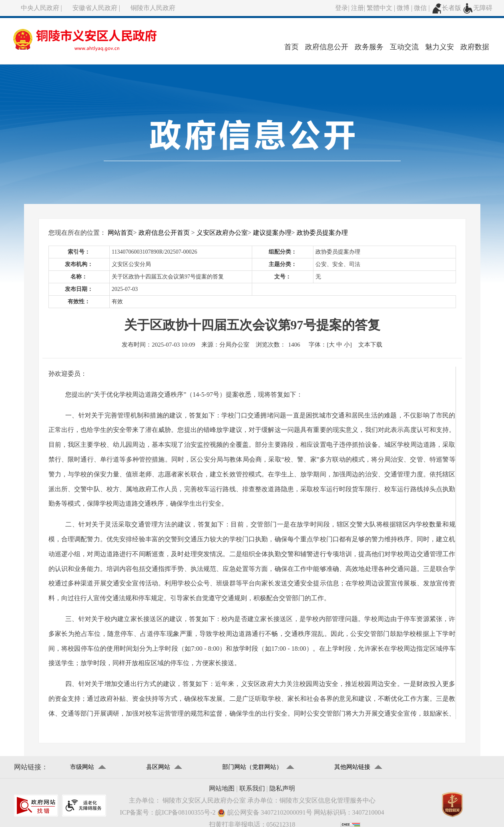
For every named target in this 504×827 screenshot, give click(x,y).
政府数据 (475, 47)
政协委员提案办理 (322, 233)
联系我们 (252, 788)
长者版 (446, 8)
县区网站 (158, 767)
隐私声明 (282, 788)
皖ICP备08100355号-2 (185, 812)
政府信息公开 (327, 47)
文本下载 (370, 345)
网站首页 (120, 233)
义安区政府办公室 (222, 233)
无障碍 (478, 8)
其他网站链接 (352, 767)
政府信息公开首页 (164, 233)
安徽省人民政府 (95, 8)
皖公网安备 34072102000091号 (265, 813)
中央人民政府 (40, 8)
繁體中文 (380, 8)
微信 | (423, 8)
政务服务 (369, 47)
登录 (341, 8)
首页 (291, 47)
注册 (357, 8)
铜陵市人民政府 (153, 8)
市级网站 (82, 767)
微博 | (405, 8)
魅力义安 (440, 47)
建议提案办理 (272, 233)
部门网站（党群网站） (252, 767)
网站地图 (222, 788)
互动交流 (404, 47)
